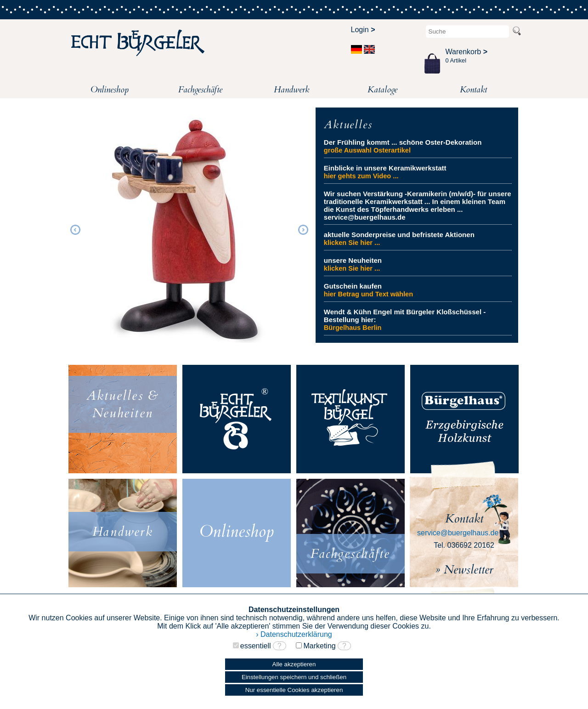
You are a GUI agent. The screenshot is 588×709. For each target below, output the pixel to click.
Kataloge (382, 90)
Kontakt (473, 90)
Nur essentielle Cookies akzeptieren (294, 690)
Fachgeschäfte (200, 90)
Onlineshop (110, 90)
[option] (189, 228)
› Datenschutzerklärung (294, 634)
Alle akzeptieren (294, 664)
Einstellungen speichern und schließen (294, 677)
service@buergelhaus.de (458, 533)
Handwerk (291, 90)
